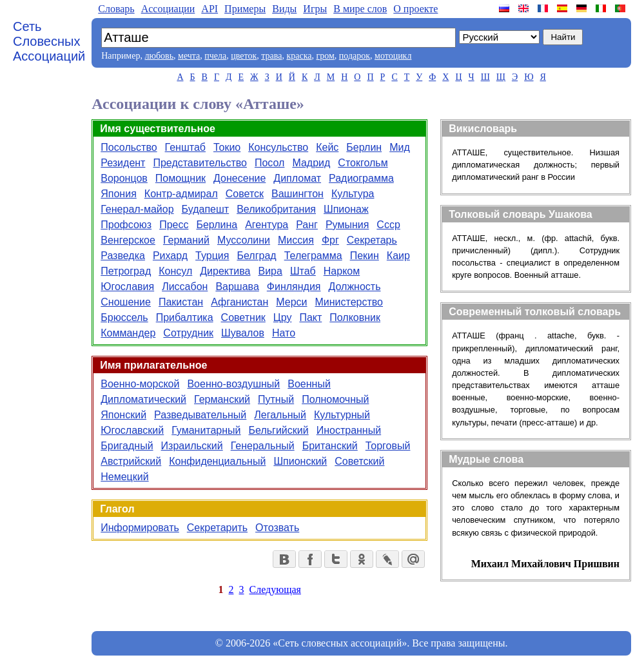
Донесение (239, 178)
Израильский (192, 446)
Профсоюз (126, 225)
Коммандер (128, 333)
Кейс (327, 147)
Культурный (342, 415)
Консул (175, 271)
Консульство (278, 147)
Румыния (347, 225)
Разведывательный (200, 415)
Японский (123, 415)
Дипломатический (143, 399)
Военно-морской (140, 384)
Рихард (170, 256)
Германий (186, 240)
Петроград (126, 271)
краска (299, 56)
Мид (400, 147)
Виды (284, 9)
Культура (353, 194)
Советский (359, 461)
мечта (189, 56)
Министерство (349, 302)
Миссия (296, 240)
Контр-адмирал (181, 194)
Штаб (303, 271)
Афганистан (239, 302)
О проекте (415, 9)
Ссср (388, 225)
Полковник (355, 317)
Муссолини (244, 240)
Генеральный (263, 446)
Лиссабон (185, 287)
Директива (225, 271)
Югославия (127, 287)
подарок (355, 56)
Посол (269, 163)
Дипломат (297, 178)
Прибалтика (185, 317)
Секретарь (372, 240)
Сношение (126, 302)
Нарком (342, 271)
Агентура (267, 225)
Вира (270, 271)
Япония (119, 194)
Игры (315, 9)
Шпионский (300, 461)
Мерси (291, 302)
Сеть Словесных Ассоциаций (49, 41)
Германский (222, 399)
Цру (283, 317)
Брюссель (124, 317)
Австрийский (131, 461)
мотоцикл (393, 56)
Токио (227, 147)
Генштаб (185, 147)
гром (325, 56)
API (210, 9)
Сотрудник (188, 333)
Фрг (330, 240)
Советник (243, 317)
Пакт (310, 317)
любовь (159, 56)
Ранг (307, 225)
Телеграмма (313, 256)
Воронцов (124, 178)
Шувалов (243, 333)
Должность (355, 287)
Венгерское (128, 240)
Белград (256, 256)
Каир (398, 256)
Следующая (275, 589)
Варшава (237, 287)
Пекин (365, 256)
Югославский (132, 430)
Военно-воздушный (233, 384)
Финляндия (294, 287)
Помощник (181, 178)
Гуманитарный (206, 430)
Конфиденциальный (217, 461)
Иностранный (349, 430)
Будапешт (206, 209)
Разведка (123, 256)
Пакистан (181, 302)
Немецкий (124, 477)
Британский (330, 446)
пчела (215, 56)
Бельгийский (279, 430)
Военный (309, 384)
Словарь (116, 9)
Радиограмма (361, 178)
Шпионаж (346, 209)
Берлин (364, 147)
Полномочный (335, 399)
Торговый (388, 446)
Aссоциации (168, 9)
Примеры (245, 9)
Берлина (217, 225)
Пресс (174, 225)
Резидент (123, 163)
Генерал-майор (137, 209)
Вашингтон (298, 194)
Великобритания (276, 209)
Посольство (129, 147)
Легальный (280, 415)
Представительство (200, 163)
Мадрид (311, 163)
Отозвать (277, 528)
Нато (284, 333)
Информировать (140, 528)
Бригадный (127, 446)
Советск (245, 194)
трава (271, 56)
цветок (244, 56)
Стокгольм (363, 163)
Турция (212, 256)
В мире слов (360, 9)
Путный (276, 399)
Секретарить (217, 528)
